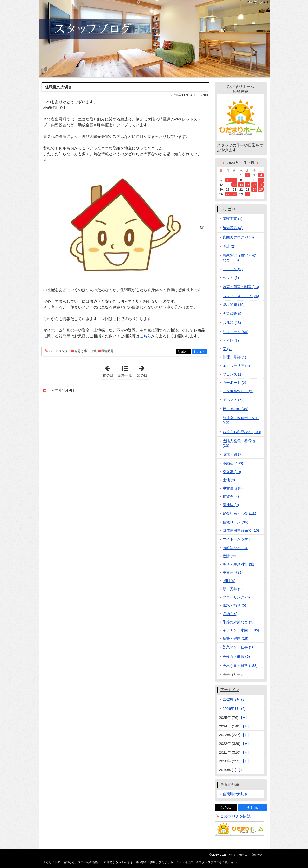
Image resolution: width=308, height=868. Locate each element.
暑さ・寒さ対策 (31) (239, 564)
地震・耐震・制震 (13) (241, 287)
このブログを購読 (235, 816)
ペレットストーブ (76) (241, 296)
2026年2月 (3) (234, 699)
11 (261, 180)
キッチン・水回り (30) (241, 630)
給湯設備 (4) (233, 228)
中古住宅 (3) (233, 572)
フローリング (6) (236, 597)
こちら (145, 336)
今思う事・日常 (86, 351)
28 (234, 194)
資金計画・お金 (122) (240, 513)
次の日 (143, 370)
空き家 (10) (232, 472)
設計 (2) (229, 246)
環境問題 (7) (233, 454)
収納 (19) (230, 614)
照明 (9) (229, 581)
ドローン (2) (233, 269)
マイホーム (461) (236, 539)
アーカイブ (230, 690)
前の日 (109, 370)
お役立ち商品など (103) (242, 432)
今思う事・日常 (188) (240, 665)
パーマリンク (58, 351)
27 (228, 194)
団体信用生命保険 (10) (241, 530)
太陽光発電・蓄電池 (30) (239, 443)
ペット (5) (231, 278)
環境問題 (107, 351)
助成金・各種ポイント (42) (241, 420)
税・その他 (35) (235, 409)
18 (261, 185)
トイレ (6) (231, 340)
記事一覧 (125, 375)
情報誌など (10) (235, 548)
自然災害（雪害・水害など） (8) (241, 258)
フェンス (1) (233, 374)
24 (254, 189)
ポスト (186, 352)
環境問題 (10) (234, 305)
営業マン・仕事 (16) (239, 647)
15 (241, 185)
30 (248, 194)
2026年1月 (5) (234, 709)
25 (261, 189)
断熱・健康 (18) (235, 638)
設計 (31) (230, 556)
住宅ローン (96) (235, 522)
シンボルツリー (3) (238, 391)
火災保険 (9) (233, 313)
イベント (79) (234, 400)
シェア (201, 352)
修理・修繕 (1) (234, 357)
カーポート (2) (234, 383)
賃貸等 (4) (231, 496)
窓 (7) (227, 349)
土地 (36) (230, 480)
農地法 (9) (231, 505)
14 (234, 185)
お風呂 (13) (232, 323)
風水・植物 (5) (234, 605)
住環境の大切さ (58, 87)
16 (248, 185)
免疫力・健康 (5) (236, 656)
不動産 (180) (233, 463)
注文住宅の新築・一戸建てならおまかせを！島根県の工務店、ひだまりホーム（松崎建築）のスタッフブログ (154, 39)
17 (254, 185)
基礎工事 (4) (233, 219)
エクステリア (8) (236, 366)
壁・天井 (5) (233, 589)
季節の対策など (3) (238, 622)
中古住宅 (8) (233, 488)
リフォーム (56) (235, 332)
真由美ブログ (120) (238, 237)
